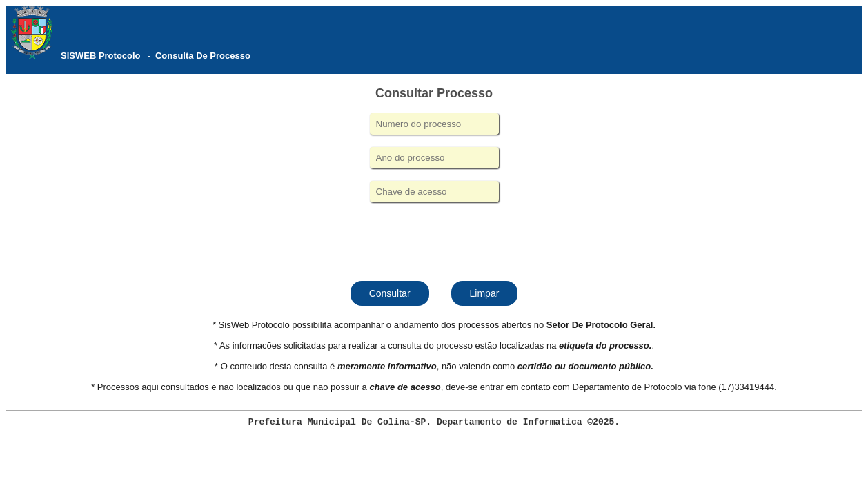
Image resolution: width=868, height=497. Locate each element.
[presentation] (434, 240)
